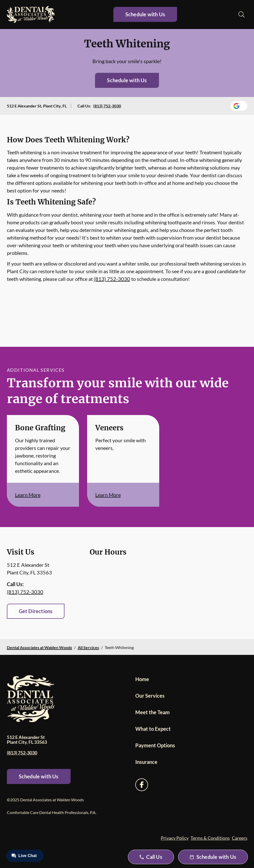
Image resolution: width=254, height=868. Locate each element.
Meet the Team (152, 712)
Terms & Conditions (210, 838)
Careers (240, 838)
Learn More (28, 495)
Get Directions (36, 611)
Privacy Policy (175, 838)
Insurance (146, 762)
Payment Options (155, 745)
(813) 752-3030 (107, 106)
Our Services (150, 696)
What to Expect (153, 729)
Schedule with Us (145, 14)
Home (142, 679)
